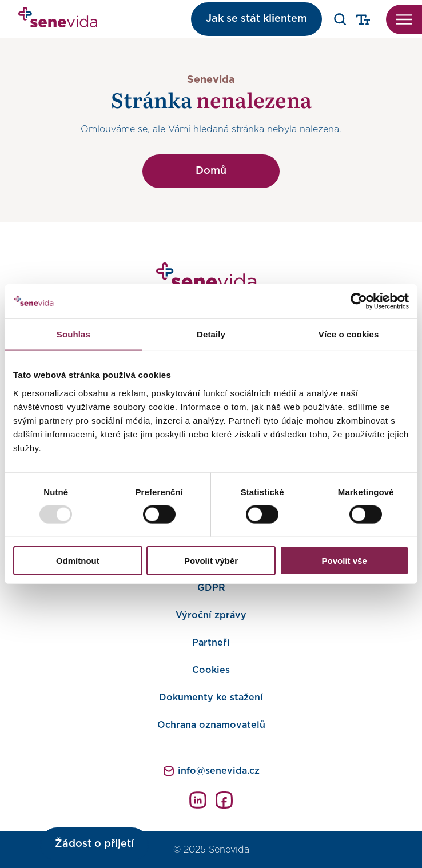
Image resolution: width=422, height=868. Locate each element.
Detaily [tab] (211, 334)
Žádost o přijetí (94, 844)
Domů (211, 171)
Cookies (211, 670)
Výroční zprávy (211, 615)
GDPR (211, 588)
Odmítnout (78, 560)
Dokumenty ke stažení (211, 698)
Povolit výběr (211, 560)
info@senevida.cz (219, 771)
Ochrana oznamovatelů (211, 725)
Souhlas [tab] (73, 334)
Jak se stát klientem (256, 19)
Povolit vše (345, 560)
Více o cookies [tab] (349, 334)
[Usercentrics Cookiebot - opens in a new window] (359, 301)
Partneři (211, 643)
